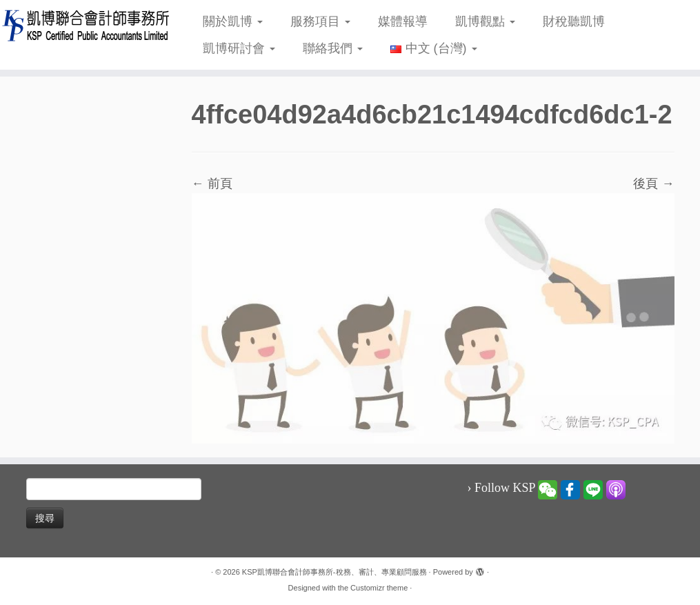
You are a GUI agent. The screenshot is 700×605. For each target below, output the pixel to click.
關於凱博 (233, 21)
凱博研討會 (239, 48)
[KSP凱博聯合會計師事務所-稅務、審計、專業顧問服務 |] (82, 25)
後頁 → (653, 184)
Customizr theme (379, 588)
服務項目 (320, 21)
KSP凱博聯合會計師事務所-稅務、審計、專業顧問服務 (334, 572)
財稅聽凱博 (574, 21)
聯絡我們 (333, 48)
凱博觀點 (485, 21)
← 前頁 (212, 184)
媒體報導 (403, 21)
